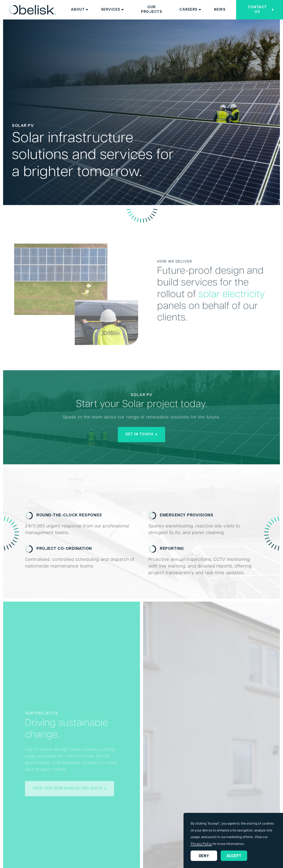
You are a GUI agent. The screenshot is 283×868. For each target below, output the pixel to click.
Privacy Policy (201, 844)
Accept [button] (234, 856)
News (220, 10)
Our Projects (152, 10)
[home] (32, 10)
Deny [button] (204, 856)
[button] (80, 10)
